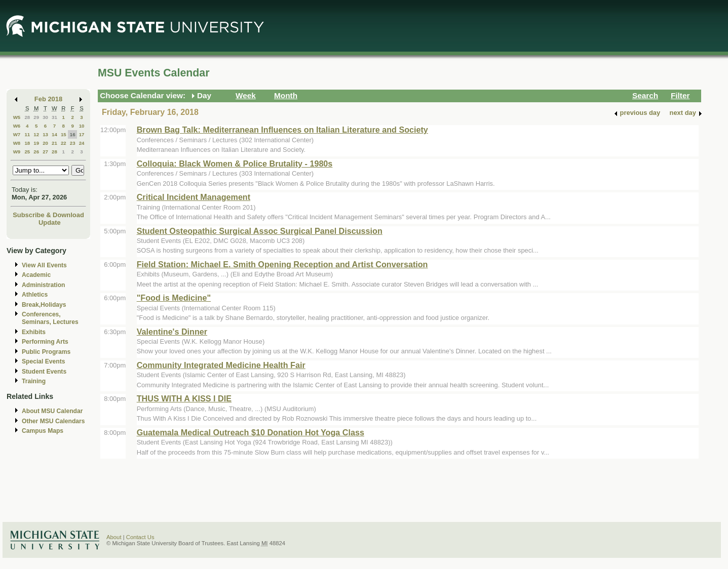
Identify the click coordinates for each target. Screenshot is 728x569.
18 (27, 143)
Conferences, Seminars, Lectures (50, 318)
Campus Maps (43, 431)
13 (45, 134)
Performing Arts (45, 342)
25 (27, 152)
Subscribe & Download (48, 215)
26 (36, 152)
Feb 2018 (48, 99)
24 (82, 143)
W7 (17, 134)
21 (54, 143)
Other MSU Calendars (53, 421)
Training (34, 381)
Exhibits (34, 332)
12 (36, 134)
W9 (17, 152)
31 (54, 117)
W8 (17, 143)
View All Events (44, 265)
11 (27, 134)
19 (36, 143)
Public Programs (46, 352)
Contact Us (140, 537)
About (114, 537)
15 (64, 134)
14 (54, 134)
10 (82, 126)
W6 (17, 126)
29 (36, 117)
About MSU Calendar (52, 411)
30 (45, 117)
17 (82, 134)
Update (50, 222)
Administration (43, 285)
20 (45, 143)
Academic (36, 275)
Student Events (44, 372)
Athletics (35, 295)
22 (64, 143)
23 (73, 143)
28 (27, 117)
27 (45, 152)
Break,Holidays (44, 305)
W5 (17, 117)
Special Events (43, 361)
